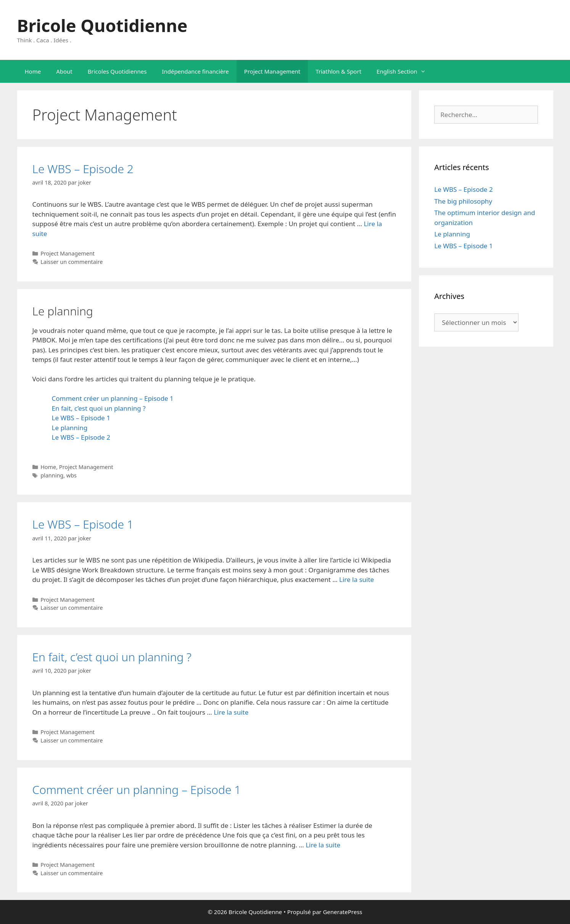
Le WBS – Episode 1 (81, 418)
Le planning (70, 428)
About (64, 71)
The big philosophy (463, 201)
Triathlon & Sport (338, 71)
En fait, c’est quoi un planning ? (99, 408)
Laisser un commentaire (72, 262)
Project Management (272, 71)
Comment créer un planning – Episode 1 (113, 398)
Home (33, 71)
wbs (72, 475)
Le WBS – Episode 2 (83, 169)
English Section (405, 71)
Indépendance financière (195, 71)
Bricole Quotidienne (102, 25)
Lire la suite (357, 579)
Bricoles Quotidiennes (117, 71)
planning (52, 475)
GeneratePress (342, 912)
